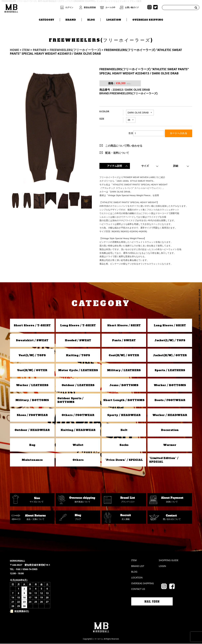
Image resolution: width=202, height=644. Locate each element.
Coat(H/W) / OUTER (124, 356)
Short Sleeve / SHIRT (124, 326)
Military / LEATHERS (124, 370)
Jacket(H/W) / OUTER (170, 356)
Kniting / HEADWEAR (78, 430)
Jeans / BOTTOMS (124, 385)
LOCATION (114, 19)
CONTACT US (138, 589)
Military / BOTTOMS (32, 400)
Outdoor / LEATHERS (78, 385)
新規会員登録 (90, 7)
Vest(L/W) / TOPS (32, 356)
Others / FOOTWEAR (78, 415)
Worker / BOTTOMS (170, 385)
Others (78, 460)
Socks (124, 445)
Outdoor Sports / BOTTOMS (70, 400)
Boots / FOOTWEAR (170, 400)
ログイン (69, 7)
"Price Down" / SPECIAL (124, 460)
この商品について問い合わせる (124, 146)
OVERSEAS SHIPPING (148, 19)
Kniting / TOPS (78, 356)
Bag (32, 445)
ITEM (134, 561)
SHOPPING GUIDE (169, 561)
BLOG (91, 19)
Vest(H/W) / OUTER (32, 370)
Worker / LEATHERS (32, 385)
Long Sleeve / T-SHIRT (78, 326)
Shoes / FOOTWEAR (32, 415)
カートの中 (110, 7)
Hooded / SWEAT (78, 341)
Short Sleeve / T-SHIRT (32, 326)
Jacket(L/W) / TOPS (170, 341)
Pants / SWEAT (124, 341)
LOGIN (162, 566)
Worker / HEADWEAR (170, 415)
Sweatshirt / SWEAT (32, 341)
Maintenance (32, 460)
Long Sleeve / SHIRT (170, 326)
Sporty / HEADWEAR (124, 415)
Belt (124, 430)
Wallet (78, 445)
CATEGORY (46, 19)
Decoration (170, 430)
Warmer (170, 445)
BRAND (71, 19)
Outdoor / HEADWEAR (32, 430)
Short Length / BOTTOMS (124, 400)
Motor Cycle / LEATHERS (78, 370)
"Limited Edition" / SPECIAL (164, 460)
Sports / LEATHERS (170, 370)
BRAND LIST (138, 566)
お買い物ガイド (132, 7)
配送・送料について (117, 153)
